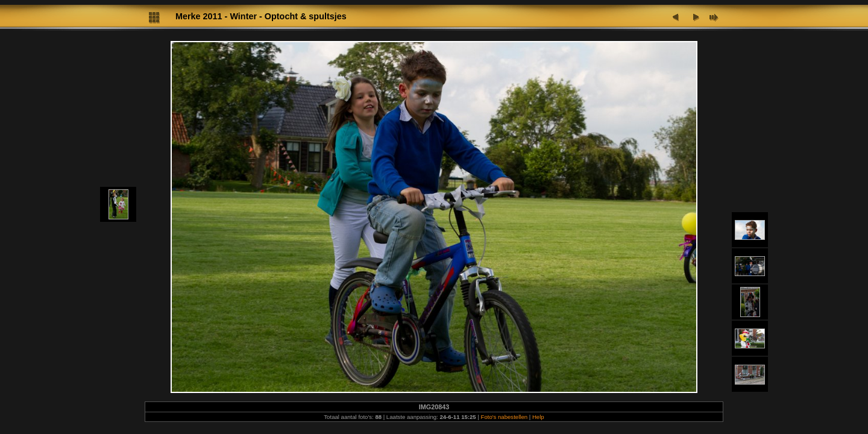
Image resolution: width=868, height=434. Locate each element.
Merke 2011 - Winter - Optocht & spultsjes (261, 16)
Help (538, 417)
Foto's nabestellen (505, 417)
